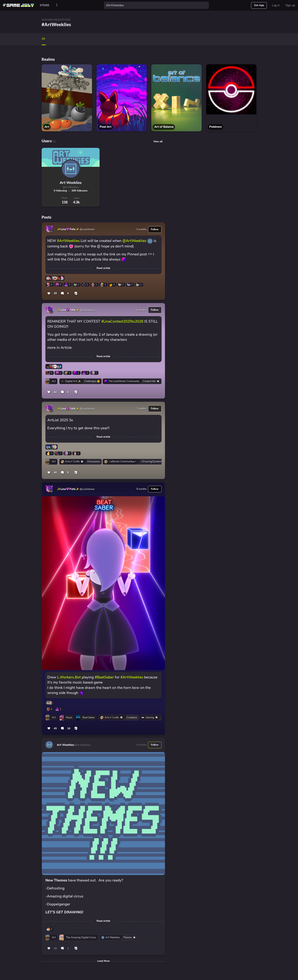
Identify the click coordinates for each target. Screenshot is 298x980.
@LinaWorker (87, 229)
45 (55, 729)
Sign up (290, 5)
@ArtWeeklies (71, 187)
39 (55, 293)
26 (55, 948)
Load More (103, 961)
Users (47, 141)
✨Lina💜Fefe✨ (68, 229)
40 (55, 392)
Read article (103, 268)
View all (158, 142)
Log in (276, 5)
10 (69, 729)
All (43, 39)
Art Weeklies (71, 183)
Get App (259, 5)
